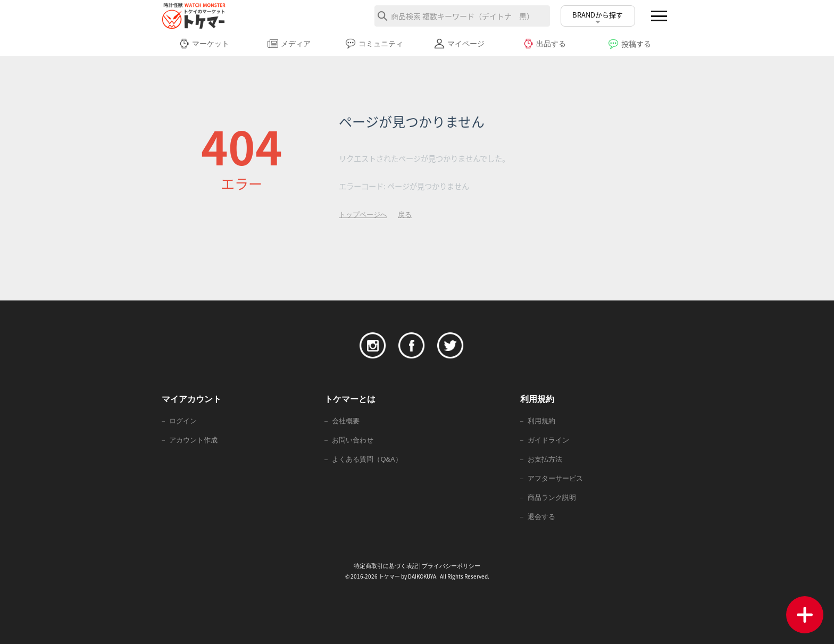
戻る (405, 215)
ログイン (183, 421)
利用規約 (541, 421)
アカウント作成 (193, 440)
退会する (541, 517)
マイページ (459, 44)
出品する (544, 44)
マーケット (204, 44)
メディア (289, 44)
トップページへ (363, 215)
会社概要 (346, 421)
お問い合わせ (353, 440)
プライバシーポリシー (451, 566)
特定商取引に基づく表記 (386, 566)
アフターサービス (555, 478)
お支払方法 (545, 459)
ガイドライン (548, 440)
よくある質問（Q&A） (367, 459)
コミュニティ (374, 44)
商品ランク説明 (552, 497)
